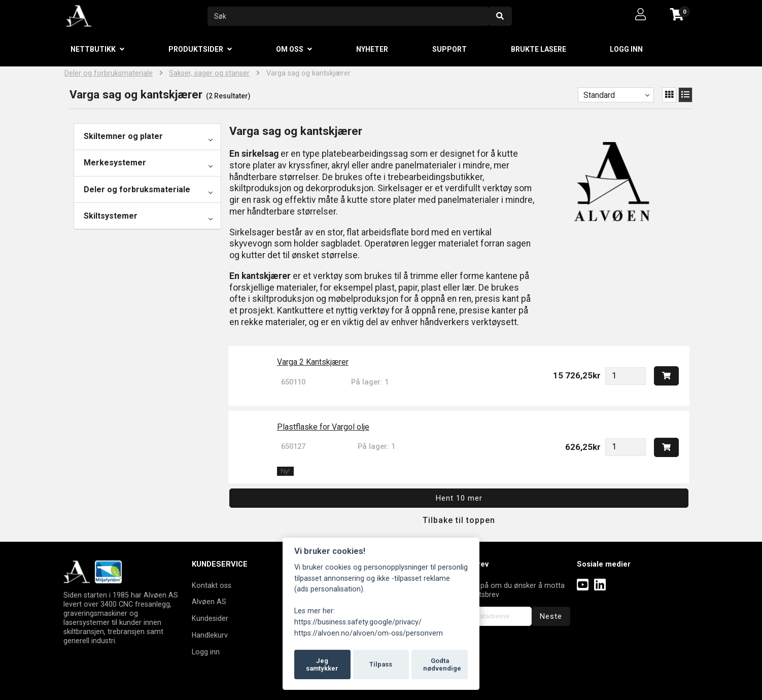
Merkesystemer (115, 163)
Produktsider (196, 49)
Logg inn (626, 49)
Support (449, 49)
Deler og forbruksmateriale (109, 73)
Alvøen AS (209, 602)
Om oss (290, 49)
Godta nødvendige (442, 665)
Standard (599, 95)
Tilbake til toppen (459, 520)
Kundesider (210, 618)
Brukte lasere (539, 49)
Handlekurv (210, 635)
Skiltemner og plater (123, 136)
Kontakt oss (212, 585)
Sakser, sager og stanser (209, 73)
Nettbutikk (93, 49)
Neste (551, 616)
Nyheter (372, 49)
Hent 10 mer (459, 498)
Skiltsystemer (111, 216)
